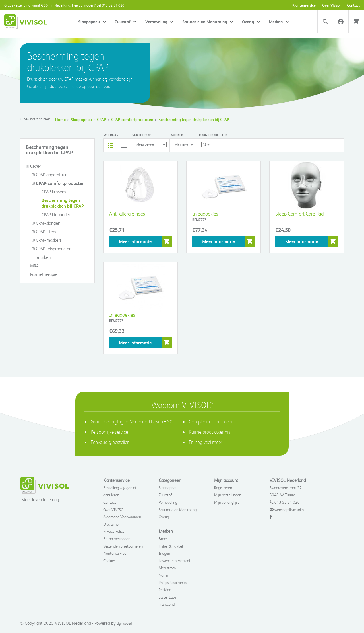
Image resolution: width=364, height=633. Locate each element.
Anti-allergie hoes (127, 213)
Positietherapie (42, 274)
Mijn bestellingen (228, 495)
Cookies (109, 561)
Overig (248, 22)
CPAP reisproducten (51, 249)
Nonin (163, 575)
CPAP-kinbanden (54, 214)
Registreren (223, 488)
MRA (32, 266)
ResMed (165, 590)
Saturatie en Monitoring (205, 22)
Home (60, 119)
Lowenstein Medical (174, 561)
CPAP (102, 119)
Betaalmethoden (117, 539)
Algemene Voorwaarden (122, 517)
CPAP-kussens (52, 192)
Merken (276, 22)
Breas (163, 539)
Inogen (164, 553)
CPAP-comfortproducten (132, 119)
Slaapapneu (89, 22)
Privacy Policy (114, 531)
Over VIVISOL (114, 510)
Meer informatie (135, 241)
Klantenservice (304, 5)
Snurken (41, 257)
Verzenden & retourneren (123, 546)
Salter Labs (167, 597)
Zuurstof (122, 22)
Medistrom (167, 568)
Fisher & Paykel (171, 546)
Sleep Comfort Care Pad (299, 213)
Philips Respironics (173, 582)
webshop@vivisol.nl (289, 510)
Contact (353, 5)
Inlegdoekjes (205, 213)
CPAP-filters (44, 232)
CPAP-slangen (46, 223)
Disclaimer (111, 524)
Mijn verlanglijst (227, 502)
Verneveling (156, 22)
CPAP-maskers (46, 240)
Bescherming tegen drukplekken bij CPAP (194, 119)
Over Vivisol (331, 5)
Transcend (167, 604)
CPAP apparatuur (49, 175)
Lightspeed (124, 623)
